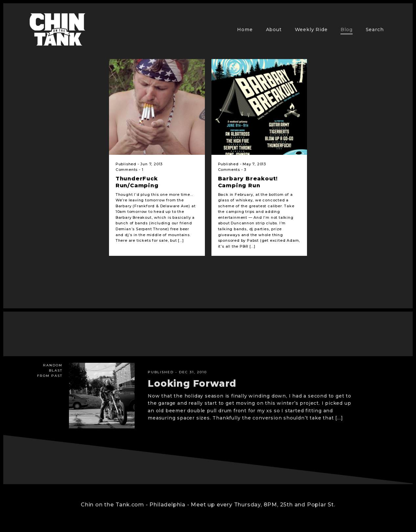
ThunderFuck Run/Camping (137, 182)
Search (375, 30)
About (274, 30)
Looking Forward (192, 383)
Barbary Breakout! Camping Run (248, 182)
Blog (346, 30)
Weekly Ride (311, 30)
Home (245, 30)
